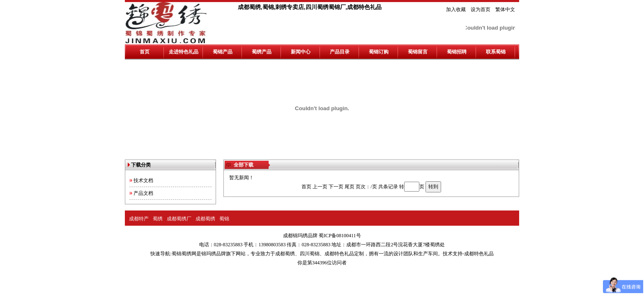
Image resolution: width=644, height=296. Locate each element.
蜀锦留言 (418, 52)
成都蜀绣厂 (179, 219)
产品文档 (143, 193)
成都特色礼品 (339, 254)
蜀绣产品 (262, 52)
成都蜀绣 (205, 219)
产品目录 (340, 52)
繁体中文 (505, 9)
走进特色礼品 (184, 52)
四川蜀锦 (310, 254)
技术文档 (143, 180)
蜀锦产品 (223, 52)
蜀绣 (158, 219)
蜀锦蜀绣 (182, 254)
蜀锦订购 (379, 52)
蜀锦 (224, 219)
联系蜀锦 (496, 52)
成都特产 (139, 219)
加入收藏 (456, 9)
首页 (145, 52)
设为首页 (481, 9)
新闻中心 (301, 52)
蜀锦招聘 (457, 52)
